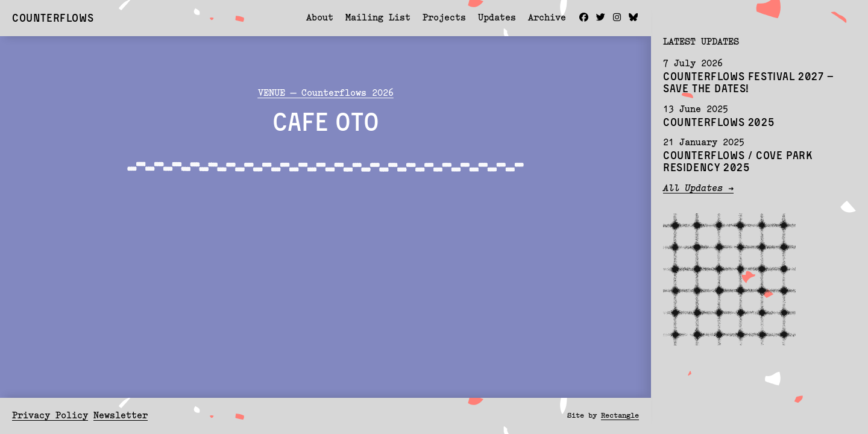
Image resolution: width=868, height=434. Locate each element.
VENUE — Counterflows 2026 (326, 94)
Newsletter (121, 416)
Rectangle (620, 416)
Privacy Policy (50, 416)
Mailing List (378, 18)
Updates (497, 18)
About (320, 18)
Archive (547, 18)
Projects (444, 18)
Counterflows (53, 17)
